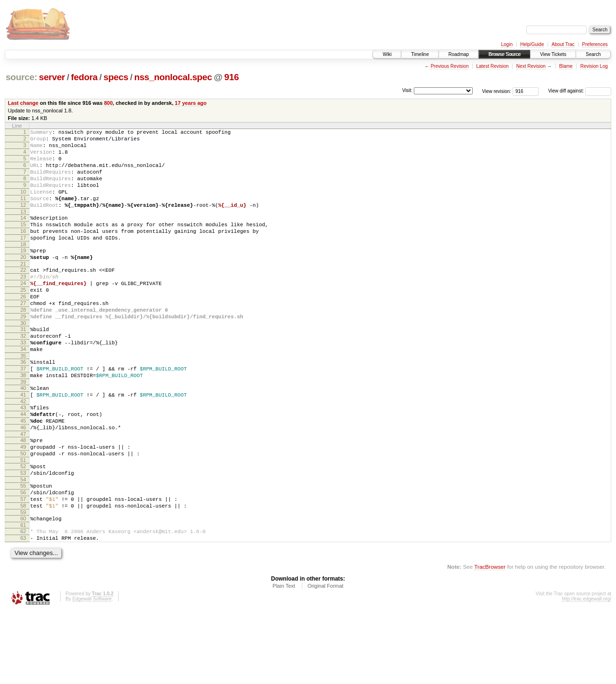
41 (23, 443)
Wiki (387, 54)
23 (23, 304)
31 (23, 366)
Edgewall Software (92, 671)
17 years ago (191, 103)
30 (23, 360)
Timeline (420, 54)
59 (23, 581)
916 (232, 77)
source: (21, 77)
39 (23, 429)
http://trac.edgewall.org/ (587, 671)
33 (23, 382)
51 (23, 520)
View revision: (497, 91)
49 (23, 504)
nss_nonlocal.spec (173, 77)
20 (23, 281)
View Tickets (553, 54)
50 (23, 512)
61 (23, 595)
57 (23, 564)
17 (23, 259)
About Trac (563, 44)
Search (593, 54)
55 (23, 548)
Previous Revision (449, 66)
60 (23, 587)
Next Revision (531, 66)
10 (23, 204)
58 (23, 573)
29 (23, 352)
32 (23, 374)
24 (23, 312)
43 (23, 457)
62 (23, 601)
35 (23, 398)
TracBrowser (490, 639)
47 (23, 490)
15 (23, 243)
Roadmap (459, 54)
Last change (23, 103)
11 (23, 213)
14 (23, 235)
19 (23, 273)
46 (23, 481)
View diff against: (580, 91)
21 (23, 289)
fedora (84, 77)
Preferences (595, 44)
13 (23, 229)
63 (23, 609)
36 (23, 405)
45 (23, 473)
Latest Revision (492, 66)
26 (23, 328)
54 (23, 542)
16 (23, 251)
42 (23, 451)
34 (23, 390)
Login (507, 44)
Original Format (326, 658)
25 (23, 320)
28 (23, 344)
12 (23, 221)
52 (23, 526)
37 (23, 413)
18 (23, 267)
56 (23, 556)
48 (23, 496)
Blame (566, 66)
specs (116, 77)
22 (23, 296)
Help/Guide (532, 44)
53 (23, 534)
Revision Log (594, 66)
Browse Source (504, 54)
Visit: (407, 90)
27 (23, 336)
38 (23, 421)
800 (108, 103)
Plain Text (284, 658)
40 (23, 435)
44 (23, 465)
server (52, 77)
